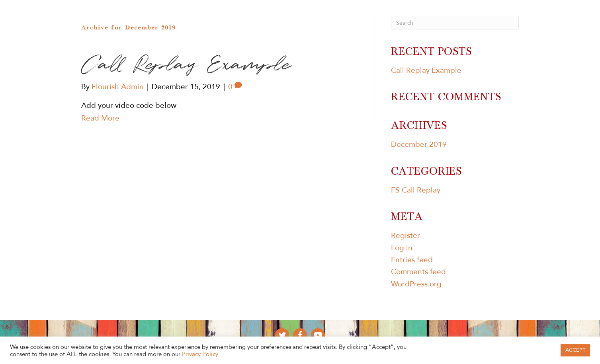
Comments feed (418, 272)
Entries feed (412, 260)
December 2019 (419, 144)
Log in (402, 248)
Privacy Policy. (201, 354)
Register (406, 236)
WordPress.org (416, 284)
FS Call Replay (416, 190)
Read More (100, 118)
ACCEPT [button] (575, 350)
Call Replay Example (426, 70)
